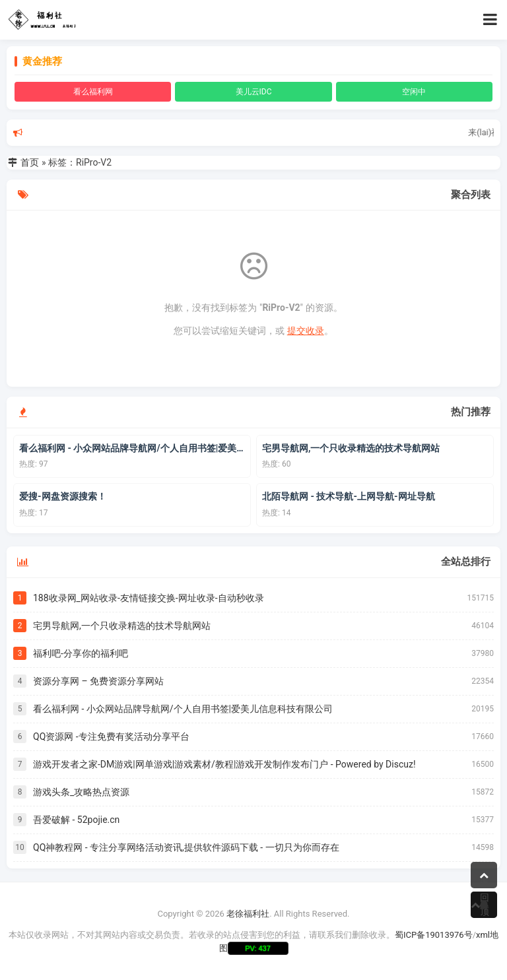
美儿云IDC (254, 92)
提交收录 (306, 331)
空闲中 (414, 92)
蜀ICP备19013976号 (434, 935)
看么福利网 (93, 92)
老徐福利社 (248, 914)
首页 (30, 162)
